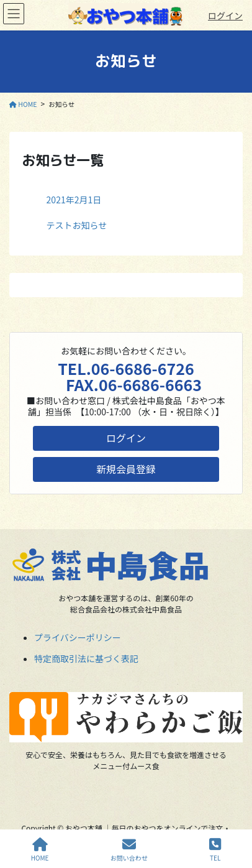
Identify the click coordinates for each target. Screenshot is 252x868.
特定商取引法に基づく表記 (86, 658)
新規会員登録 (126, 469)
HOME (40, 850)
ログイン (225, 16)
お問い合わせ (129, 850)
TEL (215, 850)
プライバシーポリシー (78, 637)
